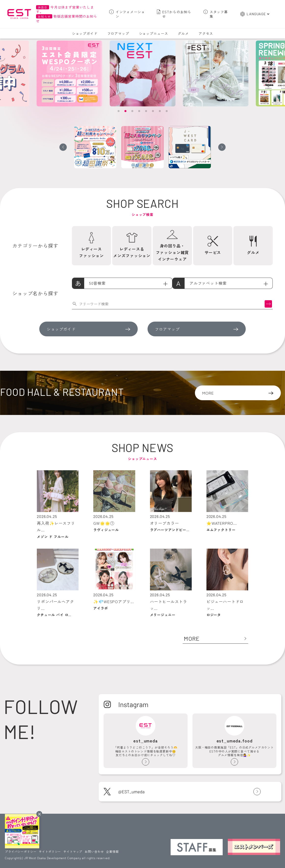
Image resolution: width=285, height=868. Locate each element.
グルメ (183, 33)
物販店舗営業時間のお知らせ (67, 18)
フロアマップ (118, 33)
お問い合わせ (94, 851)
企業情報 (112, 851)
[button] (119, 111)
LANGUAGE (256, 14)
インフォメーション (130, 14)
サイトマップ (73, 851)
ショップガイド (85, 33)
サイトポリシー (50, 851)
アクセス (206, 33)
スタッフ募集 (219, 14)
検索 (268, 304)
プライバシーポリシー (21, 851)
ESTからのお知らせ (177, 14)
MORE (208, 393)
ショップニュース (154, 33)
